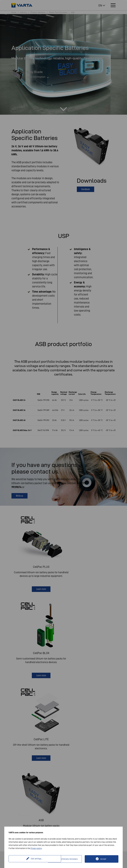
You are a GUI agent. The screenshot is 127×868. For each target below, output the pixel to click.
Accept (103, 859)
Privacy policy (36, 848)
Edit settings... (29, 859)
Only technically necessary (67, 859)
